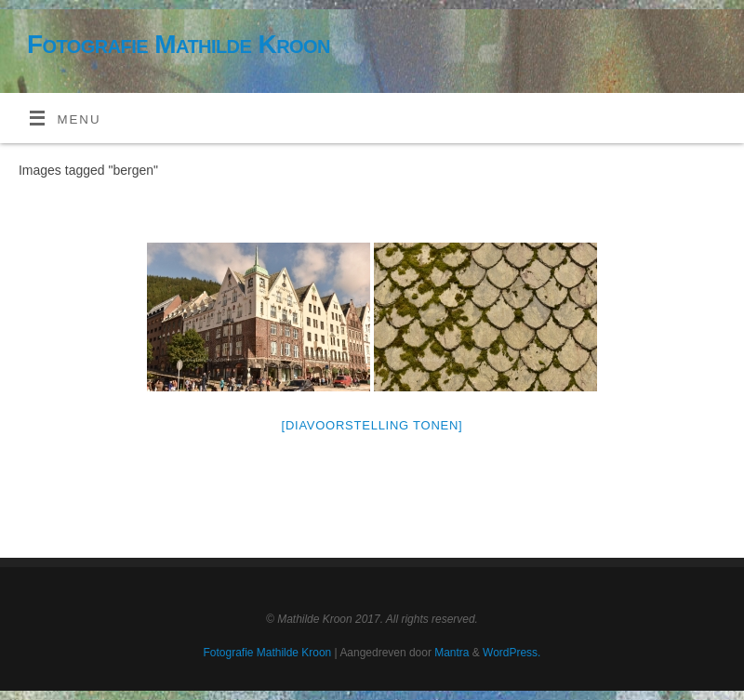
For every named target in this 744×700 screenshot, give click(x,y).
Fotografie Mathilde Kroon (179, 44)
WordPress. (511, 653)
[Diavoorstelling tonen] (372, 425)
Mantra (452, 653)
